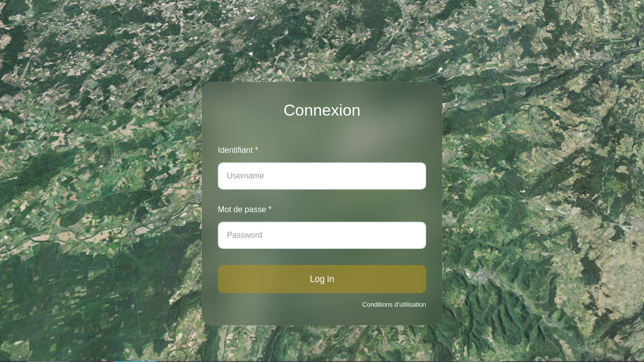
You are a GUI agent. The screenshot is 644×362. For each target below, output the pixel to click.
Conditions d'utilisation (394, 304)
